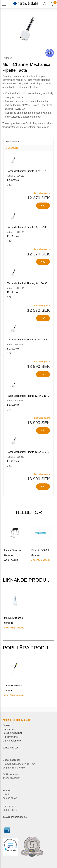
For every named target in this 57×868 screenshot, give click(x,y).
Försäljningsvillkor (12, 733)
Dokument (12, 148)
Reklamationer (11, 737)
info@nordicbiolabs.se (15, 817)
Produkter (13, 141)
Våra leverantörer (12, 741)
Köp (43, 206)
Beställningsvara (42, 193)
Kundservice (9, 729)
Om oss (7, 725)
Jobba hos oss (11, 748)
